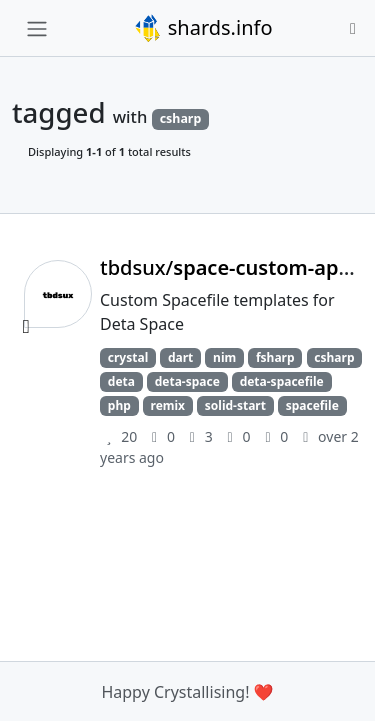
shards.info (203, 28)
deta (121, 381)
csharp (334, 357)
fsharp (275, 357)
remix (168, 405)
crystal (128, 357)
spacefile (312, 405)
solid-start (235, 405)
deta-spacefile (282, 381)
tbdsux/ (233, 267)
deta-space (187, 381)
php (119, 405)
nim (224, 357)
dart (180, 357)
